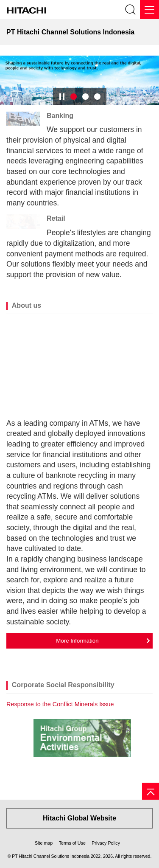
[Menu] (149, 10)
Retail (56, 218)
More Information (77, 641)
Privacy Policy (106, 843)
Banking (60, 116)
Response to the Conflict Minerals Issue (60, 704)
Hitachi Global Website (79, 818)
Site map (44, 843)
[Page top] (151, 791)
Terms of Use (72, 843)
